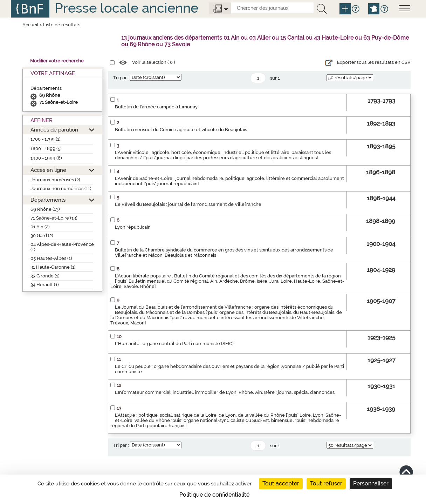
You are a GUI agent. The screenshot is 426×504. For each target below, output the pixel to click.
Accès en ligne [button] (48, 170)
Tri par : (121, 78)
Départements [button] (48, 200)
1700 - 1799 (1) (46, 139)
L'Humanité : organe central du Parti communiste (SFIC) (174, 344)
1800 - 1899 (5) (46, 149)
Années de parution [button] (54, 130)
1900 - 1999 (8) (46, 158)
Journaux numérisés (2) (55, 180)
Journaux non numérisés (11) (61, 189)
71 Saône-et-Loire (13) (54, 218)
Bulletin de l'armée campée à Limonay (156, 107)
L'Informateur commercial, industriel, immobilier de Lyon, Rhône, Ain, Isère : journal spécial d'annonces (225, 392)
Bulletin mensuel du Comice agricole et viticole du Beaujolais (181, 130)
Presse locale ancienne (126, 8)
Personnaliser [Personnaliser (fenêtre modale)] (371, 483)
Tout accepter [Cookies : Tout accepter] (281, 483)
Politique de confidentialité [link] (214, 495)
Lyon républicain (133, 227)
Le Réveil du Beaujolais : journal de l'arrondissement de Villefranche (188, 204)
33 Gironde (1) (45, 276)
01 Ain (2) (40, 227)
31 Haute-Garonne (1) (53, 267)
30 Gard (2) (42, 236)
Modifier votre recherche (57, 61)
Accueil (30, 25)
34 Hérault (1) (45, 285)
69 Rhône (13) (45, 209)
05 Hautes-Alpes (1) (51, 258)
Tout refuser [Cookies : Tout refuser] (326, 483)
